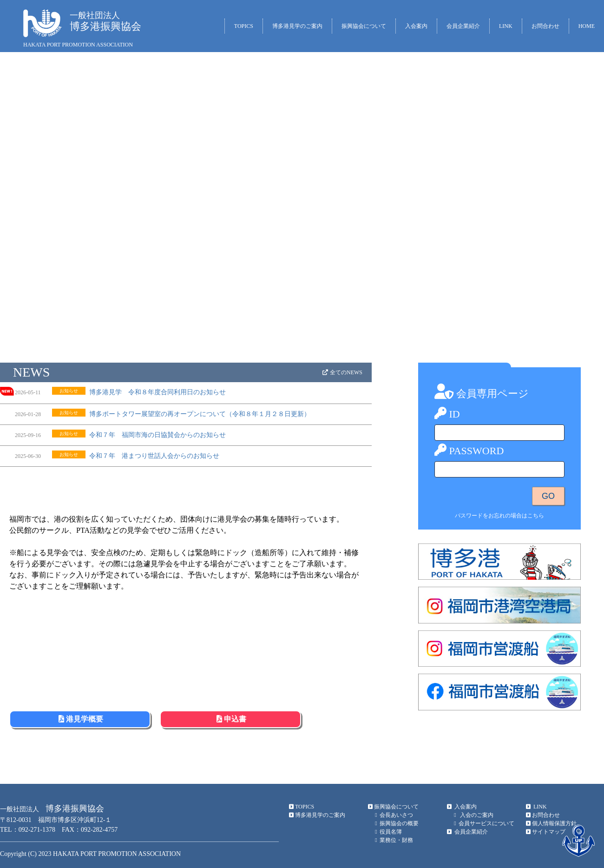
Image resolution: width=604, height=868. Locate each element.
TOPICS (244, 26)
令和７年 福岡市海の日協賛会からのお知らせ (158, 435)
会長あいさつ (393, 815)
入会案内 (416, 26)
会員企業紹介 (463, 26)
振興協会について (364, 26)
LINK (506, 26)
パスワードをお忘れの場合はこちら (499, 516)
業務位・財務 (393, 840)
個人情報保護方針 (551, 823)
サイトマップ (545, 832)
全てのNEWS (342, 372)
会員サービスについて (483, 823)
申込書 (230, 719)
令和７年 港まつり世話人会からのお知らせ (154, 456)
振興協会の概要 (396, 823)
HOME (587, 26)
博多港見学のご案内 (297, 26)
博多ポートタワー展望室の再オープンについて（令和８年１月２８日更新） (200, 414)
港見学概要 (80, 719)
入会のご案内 (473, 815)
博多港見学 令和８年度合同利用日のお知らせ (158, 392)
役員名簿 (387, 832)
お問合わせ (545, 26)
